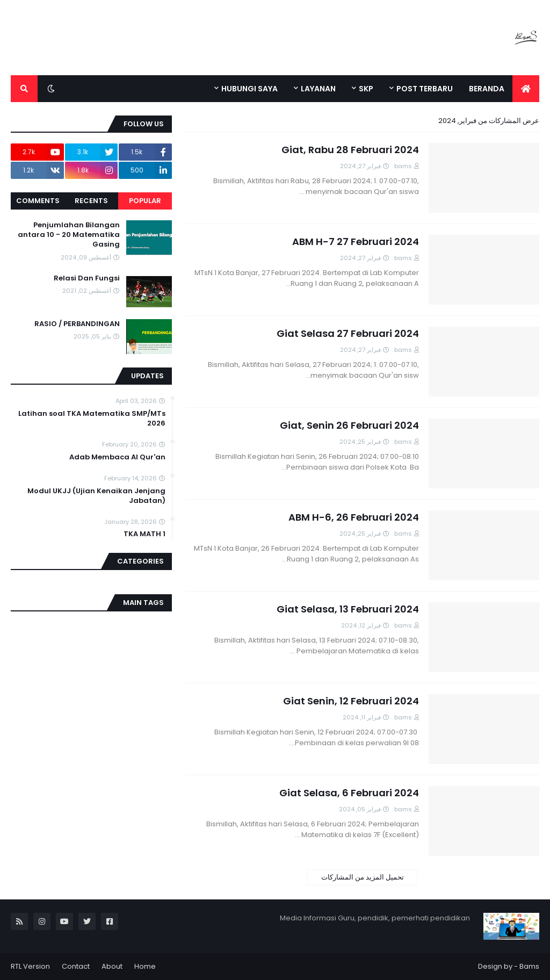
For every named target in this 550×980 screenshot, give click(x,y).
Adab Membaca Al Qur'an (117, 457)
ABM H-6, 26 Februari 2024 (354, 517)
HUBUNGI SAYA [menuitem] (249, 89)
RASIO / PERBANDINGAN (77, 324)
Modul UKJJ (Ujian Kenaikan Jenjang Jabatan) (96, 496)
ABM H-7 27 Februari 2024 (356, 242)
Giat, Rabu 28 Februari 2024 (350, 150)
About (112, 966)
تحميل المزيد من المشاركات (363, 877)
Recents (91, 201)
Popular (145, 201)
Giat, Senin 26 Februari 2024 (349, 425)
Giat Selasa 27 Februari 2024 (348, 333)
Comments (38, 201)
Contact (76, 966)
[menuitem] (526, 89)
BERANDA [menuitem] (487, 89)
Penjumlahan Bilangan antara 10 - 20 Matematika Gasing (69, 235)
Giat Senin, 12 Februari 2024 (351, 701)
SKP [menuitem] (366, 89)
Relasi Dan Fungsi (87, 278)
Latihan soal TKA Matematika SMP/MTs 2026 (92, 419)
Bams (529, 966)
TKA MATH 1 (144, 534)
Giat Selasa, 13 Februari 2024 (348, 609)
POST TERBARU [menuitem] (425, 89)
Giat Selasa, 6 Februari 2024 (349, 793)
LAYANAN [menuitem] (318, 89)
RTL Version (30, 966)
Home (145, 966)
